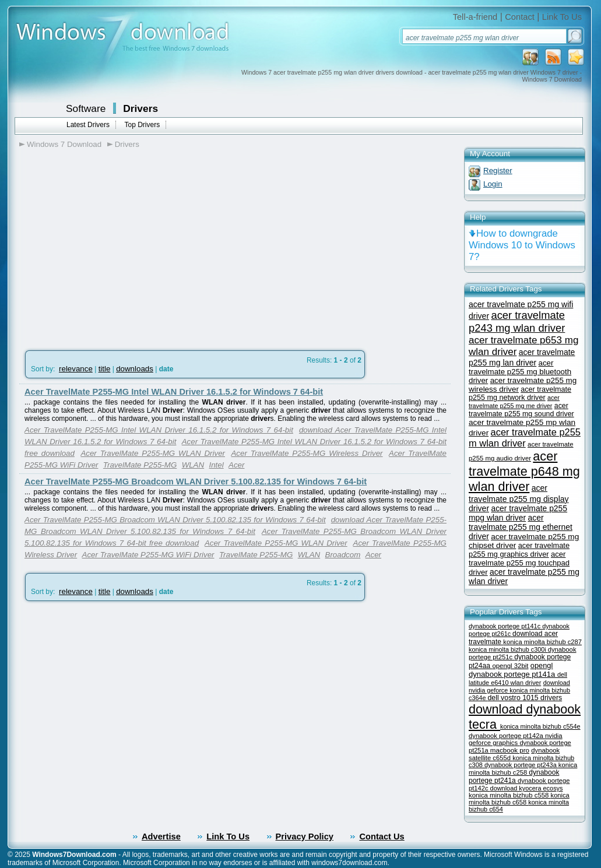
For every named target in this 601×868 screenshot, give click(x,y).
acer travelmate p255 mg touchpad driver (519, 563)
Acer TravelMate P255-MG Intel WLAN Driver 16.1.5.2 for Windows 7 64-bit (174, 392)
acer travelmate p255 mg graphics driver (519, 550)
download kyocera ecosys (527, 788)
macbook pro (510, 750)
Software (86, 108)
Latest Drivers (88, 125)
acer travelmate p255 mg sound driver (521, 410)
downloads (135, 369)
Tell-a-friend (475, 17)
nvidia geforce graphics (516, 739)
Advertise (161, 837)
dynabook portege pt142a (507, 736)
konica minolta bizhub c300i (508, 649)
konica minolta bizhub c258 (523, 769)
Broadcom (343, 555)
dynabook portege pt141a (513, 674)
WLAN (193, 465)
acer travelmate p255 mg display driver (519, 498)
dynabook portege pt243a (521, 765)
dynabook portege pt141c (505, 626)
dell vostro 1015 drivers (525, 698)
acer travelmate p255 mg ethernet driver (521, 527)
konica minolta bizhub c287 (542, 642)
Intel (216, 465)
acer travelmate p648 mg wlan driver (524, 471)
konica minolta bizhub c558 (510, 795)
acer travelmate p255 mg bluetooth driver (520, 372)
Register (498, 171)
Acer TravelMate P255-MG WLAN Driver (153, 453)
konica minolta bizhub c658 (519, 799)
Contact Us (382, 837)
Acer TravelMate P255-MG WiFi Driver (148, 555)
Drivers (140, 108)
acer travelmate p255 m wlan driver (525, 437)
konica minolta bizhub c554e (540, 726)
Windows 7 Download (64, 144)
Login (493, 184)
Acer (236, 465)
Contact (520, 17)
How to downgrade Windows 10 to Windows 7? (522, 245)
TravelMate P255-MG (140, 465)
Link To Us (562, 17)
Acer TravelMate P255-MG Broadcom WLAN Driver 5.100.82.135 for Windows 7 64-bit (196, 482)
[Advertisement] (117, 245)
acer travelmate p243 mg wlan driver (517, 321)
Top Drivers (142, 125)
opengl (542, 665)
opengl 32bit (510, 666)
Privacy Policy (305, 837)
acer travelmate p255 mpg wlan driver (518, 513)
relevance (76, 369)
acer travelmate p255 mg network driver (520, 393)
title (105, 369)
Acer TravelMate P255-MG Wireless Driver (307, 453)
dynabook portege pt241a (514, 776)
